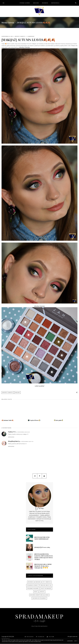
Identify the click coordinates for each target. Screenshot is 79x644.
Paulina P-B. (12, 432)
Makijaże (36, 3)
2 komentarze (31, 36)
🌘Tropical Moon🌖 (34, 421)
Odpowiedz (11, 437)
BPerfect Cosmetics (20, 36)
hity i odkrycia (47, 582)
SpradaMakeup (39, 617)
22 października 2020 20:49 (23, 432)
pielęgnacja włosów (33, 589)
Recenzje (45, 3)
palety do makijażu (46, 589)
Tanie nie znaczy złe (46, 586)
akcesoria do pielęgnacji (39, 599)
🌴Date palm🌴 (58, 421)
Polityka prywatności (40, 627)
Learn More (70, 641)
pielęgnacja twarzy (33, 586)
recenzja (31, 582)
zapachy (42, 592)
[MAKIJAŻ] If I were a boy (42, 548)
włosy (36, 592)
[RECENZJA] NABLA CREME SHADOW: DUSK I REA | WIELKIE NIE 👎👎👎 (43, 566)
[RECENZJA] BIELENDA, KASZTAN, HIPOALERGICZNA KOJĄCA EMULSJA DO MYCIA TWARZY (44, 557)
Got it (76, 641)
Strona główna (25, 3)
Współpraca (55, 3)
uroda (47, 595)
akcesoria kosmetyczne (36, 595)
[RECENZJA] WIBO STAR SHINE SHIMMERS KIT (42, 538)
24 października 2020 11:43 (27, 442)
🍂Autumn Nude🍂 (7, 421)
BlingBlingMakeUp (14, 442)
